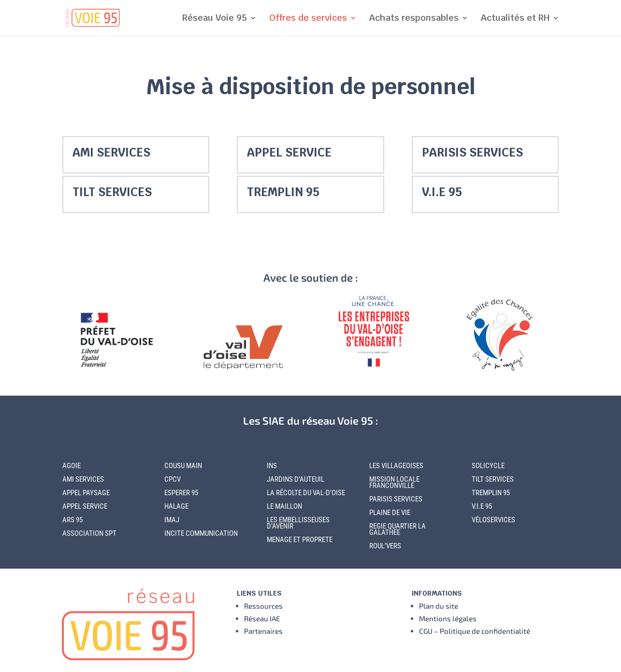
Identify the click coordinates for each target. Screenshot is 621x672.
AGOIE (72, 466)
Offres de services (308, 19)
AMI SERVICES (111, 152)
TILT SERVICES (112, 192)
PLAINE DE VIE (390, 513)
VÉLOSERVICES (493, 520)
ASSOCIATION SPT (89, 533)
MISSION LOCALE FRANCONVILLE (394, 482)
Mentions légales (448, 618)
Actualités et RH (515, 19)
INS (272, 466)
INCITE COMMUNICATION (201, 533)
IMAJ (172, 520)
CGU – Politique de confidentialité (475, 631)
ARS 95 (72, 520)
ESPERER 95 (181, 493)
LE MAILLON (284, 506)
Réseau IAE (262, 618)
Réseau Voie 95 (215, 19)
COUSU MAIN (183, 466)
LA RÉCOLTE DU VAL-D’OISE (306, 493)
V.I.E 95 (442, 192)
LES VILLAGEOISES (396, 466)
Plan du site (439, 606)
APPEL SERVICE (289, 152)
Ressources (263, 606)
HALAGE (176, 506)
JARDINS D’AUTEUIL (296, 479)
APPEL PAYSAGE (86, 493)
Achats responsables (414, 19)
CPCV (173, 479)
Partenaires (263, 631)
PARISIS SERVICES (472, 152)
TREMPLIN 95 (283, 192)
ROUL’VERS (385, 546)
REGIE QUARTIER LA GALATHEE (397, 529)
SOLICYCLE (488, 466)
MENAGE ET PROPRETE (300, 540)
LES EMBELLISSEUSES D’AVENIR (298, 523)
